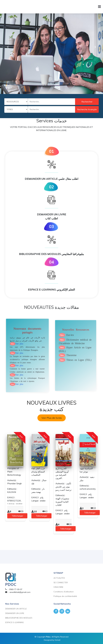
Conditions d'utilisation (64, 592)
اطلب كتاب (52, 218)
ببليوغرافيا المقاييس (73, 254)
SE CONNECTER (61, 583)
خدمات (60, 121)
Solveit (58, 640)
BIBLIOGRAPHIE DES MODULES (51, 254)
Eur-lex (72, 347)
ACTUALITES (59, 578)
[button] (8, 47)
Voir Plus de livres (52, 418)
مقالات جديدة (67, 313)
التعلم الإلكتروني (66, 290)
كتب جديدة (52, 409)
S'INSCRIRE (58, 587)
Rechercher (87, 102)
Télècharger (17, 516)
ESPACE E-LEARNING (51, 290)
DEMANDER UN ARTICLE (52, 179)
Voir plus (21, 352)
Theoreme (73, 361)
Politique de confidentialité (65, 596)
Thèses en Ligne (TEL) (78, 364)
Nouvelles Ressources (76, 344)
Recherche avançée (87, 109)
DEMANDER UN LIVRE (15, 613)
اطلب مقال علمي (68, 179)
